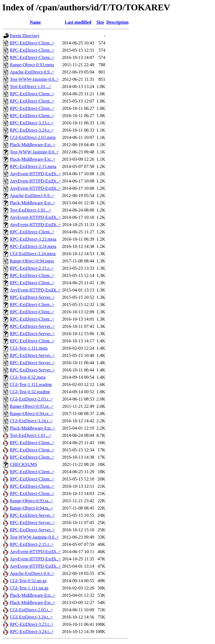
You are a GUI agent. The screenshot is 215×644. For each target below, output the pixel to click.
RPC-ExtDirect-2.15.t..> (32, 544)
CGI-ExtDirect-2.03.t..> (31, 610)
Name (35, 22)
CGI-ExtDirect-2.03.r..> (31, 399)
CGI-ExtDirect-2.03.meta (33, 137)
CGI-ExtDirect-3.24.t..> (31, 617)
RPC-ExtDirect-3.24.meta (33, 246)
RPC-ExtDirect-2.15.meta (33, 166)
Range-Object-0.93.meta (32, 65)
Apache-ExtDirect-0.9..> (32, 72)
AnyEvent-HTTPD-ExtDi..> (35, 174)
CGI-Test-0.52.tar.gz (28, 581)
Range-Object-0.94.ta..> (31, 508)
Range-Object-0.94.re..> (32, 414)
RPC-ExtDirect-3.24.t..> (32, 632)
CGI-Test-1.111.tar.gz (29, 588)
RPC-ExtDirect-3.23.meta (33, 239)
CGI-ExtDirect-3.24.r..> (31, 421)
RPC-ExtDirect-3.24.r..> (32, 130)
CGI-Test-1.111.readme (31, 384)
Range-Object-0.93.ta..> (31, 501)
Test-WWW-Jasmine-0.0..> (34, 79)
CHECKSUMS (24, 464)
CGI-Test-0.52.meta (28, 377)
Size (100, 22)
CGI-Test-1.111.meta (29, 348)
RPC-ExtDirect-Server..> (32, 297)
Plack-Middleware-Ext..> (33, 145)
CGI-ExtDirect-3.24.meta (33, 254)
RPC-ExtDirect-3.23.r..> (32, 123)
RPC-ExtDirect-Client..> (32, 43)
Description (117, 22)
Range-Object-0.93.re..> (32, 406)
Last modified (78, 22)
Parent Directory (25, 36)
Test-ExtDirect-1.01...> (31, 87)
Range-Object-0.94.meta (32, 261)
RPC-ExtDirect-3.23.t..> (32, 624)
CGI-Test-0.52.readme (30, 392)
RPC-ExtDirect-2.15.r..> (32, 268)
